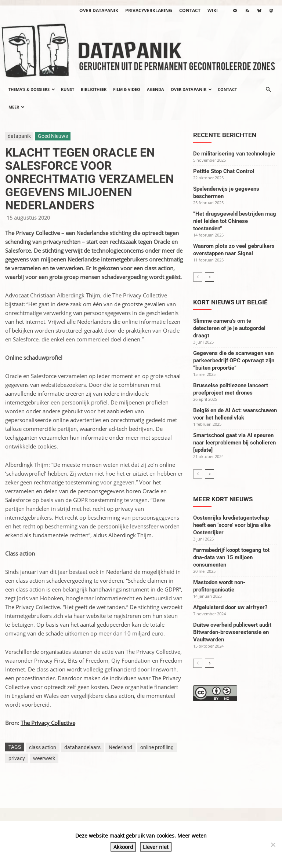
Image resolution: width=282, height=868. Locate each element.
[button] (268, 89)
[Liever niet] (273, 845)
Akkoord (123, 847)
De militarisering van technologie (234, 154)
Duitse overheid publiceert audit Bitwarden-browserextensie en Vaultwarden (232, 632)
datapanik (19, 136)
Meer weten (192, 836)
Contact (190, 10)
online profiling (157, 747)
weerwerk (44, 758)
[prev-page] (198, 277)
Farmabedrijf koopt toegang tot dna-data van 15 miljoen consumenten (231, 557)
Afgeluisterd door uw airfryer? (230, 607)
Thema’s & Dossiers (32, 89)
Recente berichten (225, 135)
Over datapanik (99, 10)
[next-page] (209, 277)
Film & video (127, 89)
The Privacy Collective (48, 723)
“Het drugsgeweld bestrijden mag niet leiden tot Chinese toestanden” (235, 221)
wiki (213, 10)
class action (43, 747)
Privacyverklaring (149, 10)
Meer (17, 107)
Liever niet (156, 847)
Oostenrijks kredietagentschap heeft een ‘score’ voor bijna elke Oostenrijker (232, 525)
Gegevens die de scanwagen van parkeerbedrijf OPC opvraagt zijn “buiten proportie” (234, 360)
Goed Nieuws (53, 136)
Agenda (156, 89)
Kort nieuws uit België (230, 302)
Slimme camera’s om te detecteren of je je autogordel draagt (229, 328)
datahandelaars (82, 747)
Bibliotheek (94, 89)
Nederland (120, 747)
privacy (17, 758)
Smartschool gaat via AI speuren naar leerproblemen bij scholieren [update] (234, 443)
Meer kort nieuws (223, 499)
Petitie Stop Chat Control (224, 171)
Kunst (68, 89)
